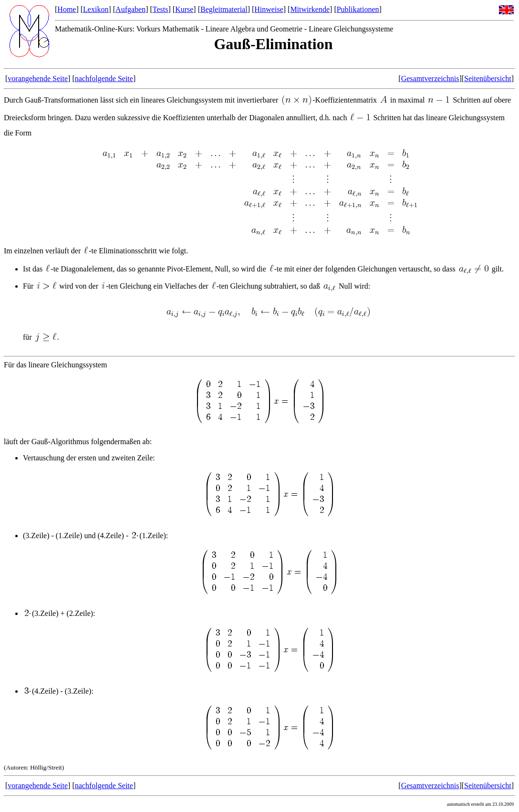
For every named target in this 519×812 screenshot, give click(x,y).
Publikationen (358, 9)
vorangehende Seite (38, 78)
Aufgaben (130, 9)
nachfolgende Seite (104, 78)
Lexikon (96, 9)
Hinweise (269, 9)
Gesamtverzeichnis (430, 78)
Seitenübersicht (488, 78)
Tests (161, 9)
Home (67, 9)
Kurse (184, 9)
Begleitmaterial (224, 9)
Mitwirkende (310, 9)
